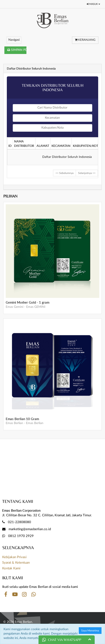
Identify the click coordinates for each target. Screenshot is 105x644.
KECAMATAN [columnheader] (61, 146)
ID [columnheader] (10, 146)
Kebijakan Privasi (14, 557)
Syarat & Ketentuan (16, 563)
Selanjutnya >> (87, 173)
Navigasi (14, 40)
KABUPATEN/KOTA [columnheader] (87, 146)
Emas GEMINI (36, 307)
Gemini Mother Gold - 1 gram (28, 302)
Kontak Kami (11, 568)
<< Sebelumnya (64, 173)
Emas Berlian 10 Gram (22, 419)
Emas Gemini (15, 307)
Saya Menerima (90, 631)
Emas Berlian (14, 423)
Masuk (93, 4)
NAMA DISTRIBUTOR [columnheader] (24, 143)
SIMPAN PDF (17, 50)
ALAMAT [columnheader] (43, 146)
